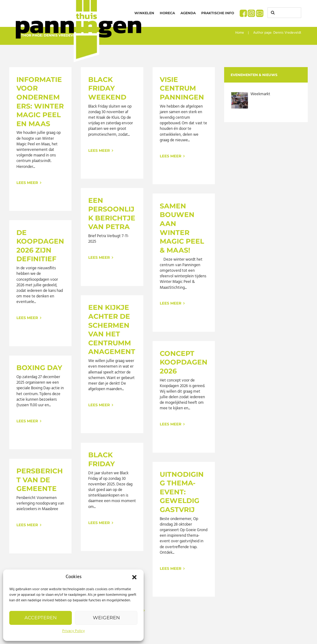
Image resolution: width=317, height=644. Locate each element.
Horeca (167, 13)
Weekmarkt (260, 94)
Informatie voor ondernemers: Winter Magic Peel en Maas (40, 102)
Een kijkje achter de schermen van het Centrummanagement (112, 330)
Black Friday (102, 459)
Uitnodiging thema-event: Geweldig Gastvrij (182, 492)
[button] (134, 577)
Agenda (188, 13)
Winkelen (144, 13)
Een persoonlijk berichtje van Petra (112, 214)
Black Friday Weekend (107, 88)
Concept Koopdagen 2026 (184, 362)
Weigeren (106, 618)
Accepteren (41, 618)
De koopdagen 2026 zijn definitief (40, 246)
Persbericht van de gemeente (40, 480)
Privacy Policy (74, 631)
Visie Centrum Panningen (182, 88)
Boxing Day (39, 368)
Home (240, 33)
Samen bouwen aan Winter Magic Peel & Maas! (182, 228)
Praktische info (218, 13)
